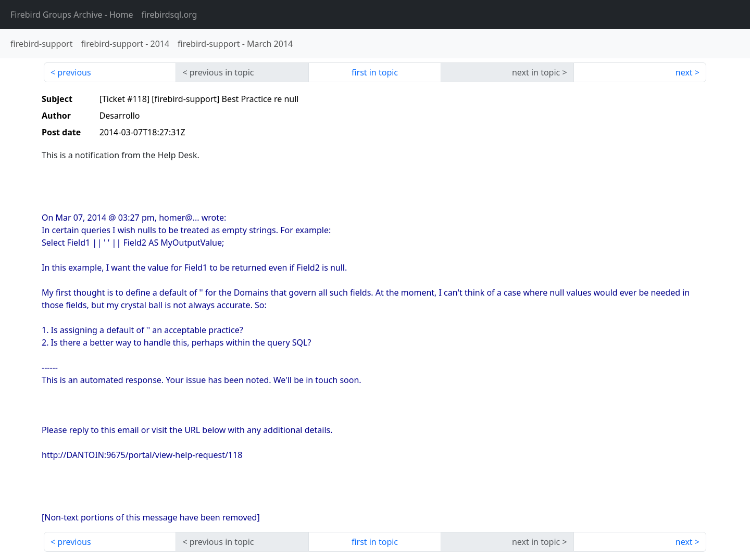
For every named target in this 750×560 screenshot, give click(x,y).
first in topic (375, 72)
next (684, 72)
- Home (72, 15)
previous (74, 72)
